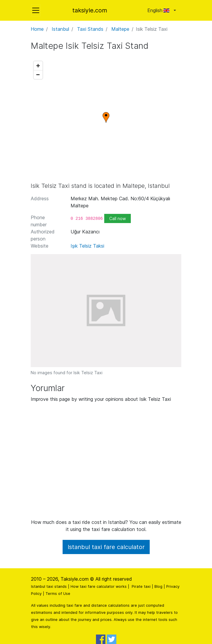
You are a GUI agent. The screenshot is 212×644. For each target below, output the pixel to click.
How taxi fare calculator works (99, 586)
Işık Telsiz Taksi (87, 246)
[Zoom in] (38, 66)
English (160, 10)
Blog (158, 586)
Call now (118, 218)
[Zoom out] (38, 75)
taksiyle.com (90, 10)
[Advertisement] (106, 463)
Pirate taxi (141, 586)
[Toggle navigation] (36, 10)
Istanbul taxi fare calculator (106, 547)
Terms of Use (58, 594)
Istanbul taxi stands (49, 586)
